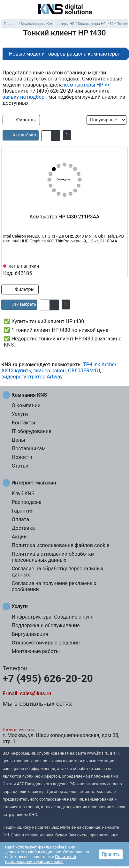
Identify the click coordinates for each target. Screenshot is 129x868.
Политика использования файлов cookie (61, 545)
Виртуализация (30, 634)
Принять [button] (111, 854)
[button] (46, 136)
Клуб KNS (23, 494)
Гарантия (23, 511)
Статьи (20, 466)
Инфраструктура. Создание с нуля (53, 617)
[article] (21, 135)
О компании (26, 405)
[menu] (6, 10)
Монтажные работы (36, 651)
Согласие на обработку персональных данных (58, 572)
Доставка (23, 528)
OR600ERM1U (84, 371)
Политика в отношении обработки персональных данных (53, 557)
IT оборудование (32, 431)
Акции (19, 537)
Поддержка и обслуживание (46, 625)
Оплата (20, 519)
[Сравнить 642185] (110, 269)
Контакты (23, 423)
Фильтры (21, 120)
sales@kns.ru (36, 693)
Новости (22, 457)
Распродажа (27, 502)
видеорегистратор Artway (32, 377)
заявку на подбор (23, 97)
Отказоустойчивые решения (46, 643)
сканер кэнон (50, 371)
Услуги (20, 414)
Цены (19, 440)
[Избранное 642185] (121, 269)
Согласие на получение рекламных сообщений (54, 586)
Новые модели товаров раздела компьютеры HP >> (64, 56)
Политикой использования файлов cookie (41, 859)
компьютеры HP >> (87, 85)
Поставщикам (29, 449)
